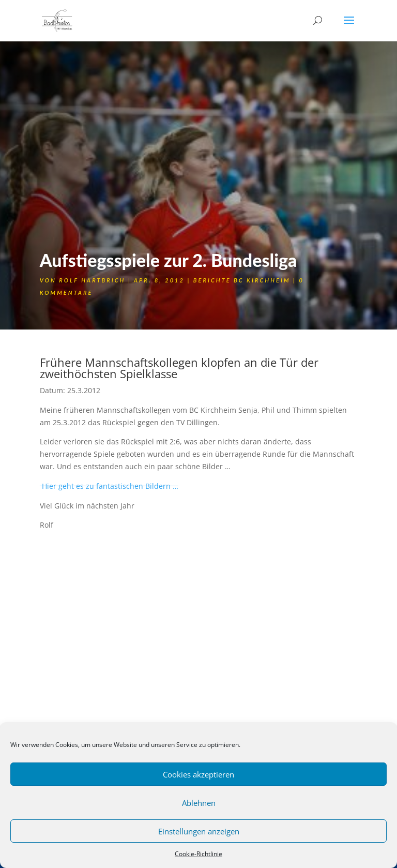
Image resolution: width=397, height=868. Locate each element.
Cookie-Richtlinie (198, 854)
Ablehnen (199, 803)
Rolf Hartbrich (92, 280)
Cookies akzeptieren (198, 774)
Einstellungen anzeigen (199, 831)
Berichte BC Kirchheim (242, 280)
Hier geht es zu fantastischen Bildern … (109, 486)
